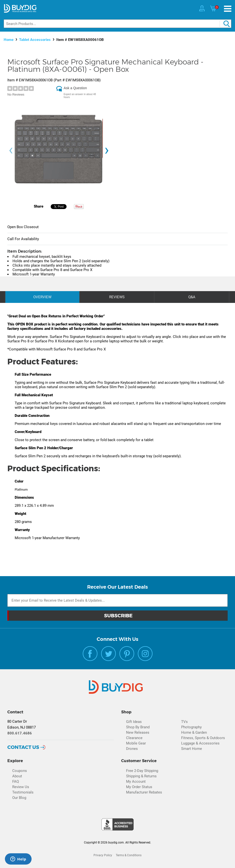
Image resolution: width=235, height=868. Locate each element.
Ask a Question (75, 88)
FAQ (16, 781)
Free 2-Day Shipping (142, 771)
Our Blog (19, 798)
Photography (191, 727)
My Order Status (139, 787)
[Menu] (228, 9)
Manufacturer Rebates (144, 792)
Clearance (134, 738)
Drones (132, 749)
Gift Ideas (134, 722)
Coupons (20, 771)
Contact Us (23, 747)
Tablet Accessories (35, 40)
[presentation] (11, 151)
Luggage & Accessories (200, 743)
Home (9, 40)
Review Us (21, 787)
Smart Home (192, 749)
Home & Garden (194, 732)
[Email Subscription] (117, 600)
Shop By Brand (138, 727)
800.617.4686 (20, 733)
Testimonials (23, 792)
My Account (136, 781)
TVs (184, 722)
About (17, 776)
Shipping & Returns (141, 776)
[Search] (117, 24)
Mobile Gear (136, 743)
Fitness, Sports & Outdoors (203, 738)
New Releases (138, 732)
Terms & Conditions (129, 855)
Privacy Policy (103, 855)
